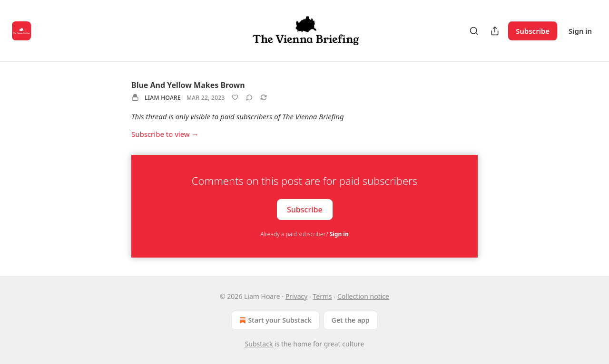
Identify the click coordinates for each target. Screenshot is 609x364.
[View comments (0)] (249, 97)
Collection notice (363, 296)
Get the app (351, 320)
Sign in (580, 31)
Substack (259, 344)
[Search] (474, 31)
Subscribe (533, 31)
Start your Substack (274, 320)
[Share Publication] (495, 31)
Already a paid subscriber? (304, 234)
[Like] (235, 97)
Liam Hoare (163, 98)
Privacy (297, 296)
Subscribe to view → (165, 134)
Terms (323, 296)
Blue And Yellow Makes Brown (188, 85)
